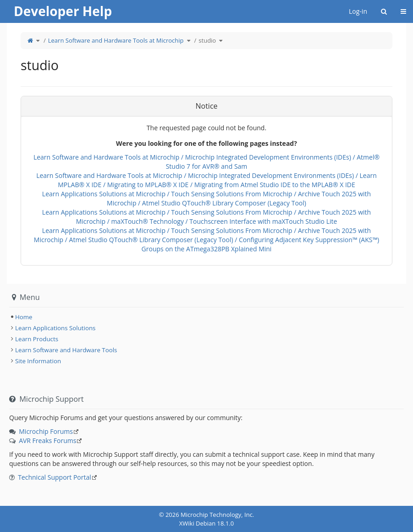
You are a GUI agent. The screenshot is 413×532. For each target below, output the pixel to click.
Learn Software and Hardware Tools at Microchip (116, 40)
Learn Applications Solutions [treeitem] (55, 328)
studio (207, 40)
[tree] (206, 317)
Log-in (358, 11)
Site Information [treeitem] (38, 361)
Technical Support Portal (55, 477)
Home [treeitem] (24, 317)
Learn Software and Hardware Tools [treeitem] (66, 350)
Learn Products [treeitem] (37, 339)
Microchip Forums (46, 431)
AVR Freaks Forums (47, 441)
